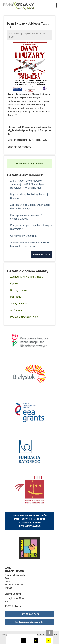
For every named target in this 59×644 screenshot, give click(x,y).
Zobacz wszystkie (42, 255)
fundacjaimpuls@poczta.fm (30, 622)
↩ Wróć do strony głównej (29, 164)
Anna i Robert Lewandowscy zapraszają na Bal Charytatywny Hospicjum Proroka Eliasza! (28, 184)
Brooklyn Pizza (18, 290)
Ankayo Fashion (19, 304)
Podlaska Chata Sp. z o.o (24, 317)
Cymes (14, 283)
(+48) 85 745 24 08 (29, 614)
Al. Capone (16, 310)
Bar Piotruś (16, 297)
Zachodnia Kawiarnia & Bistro (27, 277)
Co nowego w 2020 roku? (24, 236)
